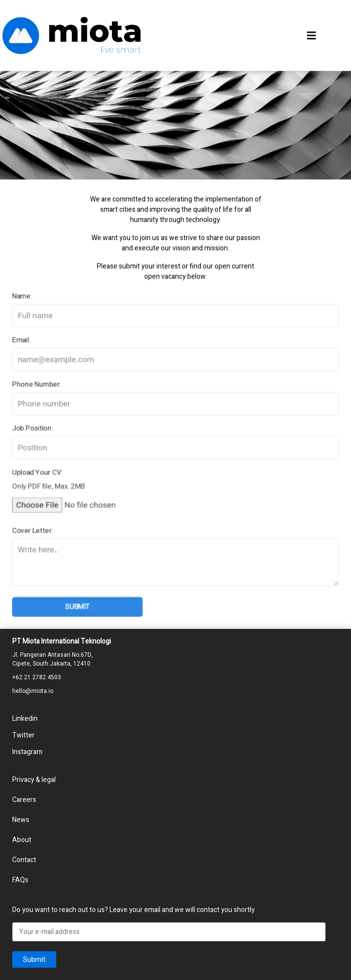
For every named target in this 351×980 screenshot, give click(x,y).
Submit (75, 611)
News (21, 820)
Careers (24, 800)
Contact (24, 860)
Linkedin (25, 719)
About (22, 840)
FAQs (20, 880)
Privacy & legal (34, 780)
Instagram (27, 752)
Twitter (23, 735)
